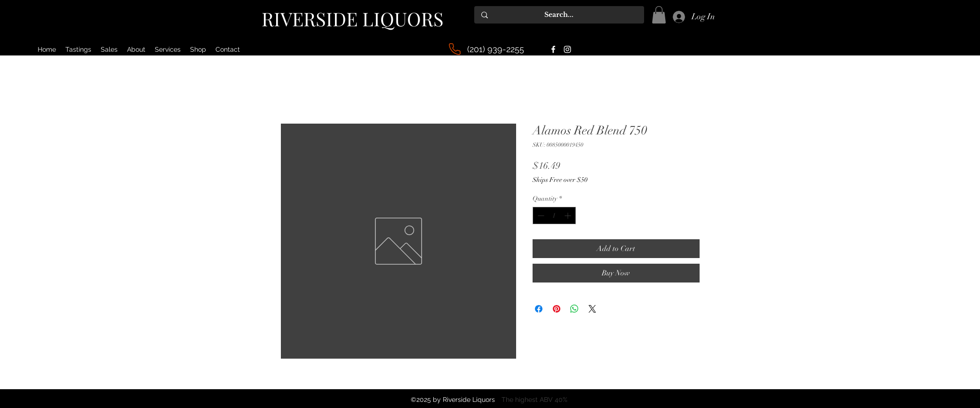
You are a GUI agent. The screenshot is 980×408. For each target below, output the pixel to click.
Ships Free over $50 (560, 180)
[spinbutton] (554, 216)
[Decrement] (540, 216)
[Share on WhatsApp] (574, 309)
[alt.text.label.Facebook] (553, 49)
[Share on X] (592, 309)
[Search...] (559, 15)
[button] (659, 15)
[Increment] (569, 216)
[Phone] (455, 49)
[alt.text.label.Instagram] (567, 49)
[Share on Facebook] (539, 309)
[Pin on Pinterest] (557, 309)
